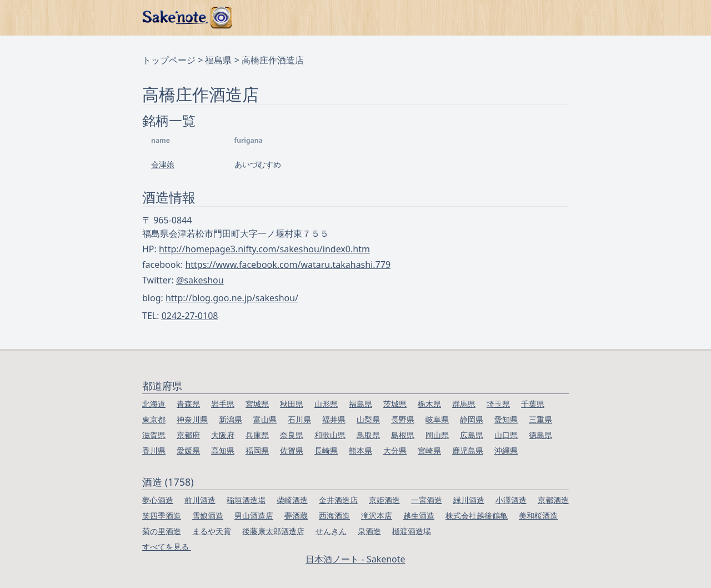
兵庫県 (257, 435)
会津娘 (163, 164)
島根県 (403, 435)
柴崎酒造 (292, 500)
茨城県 (395, 404)
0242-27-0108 (190, 316)
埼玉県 (498, 404)
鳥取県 (368, 435)
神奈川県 (192, 419)
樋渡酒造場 (412, 531)
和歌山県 (330, 435)
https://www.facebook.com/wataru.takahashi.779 (288, 265)
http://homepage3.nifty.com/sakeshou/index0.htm (264, 249)
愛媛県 (188, 450)
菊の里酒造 (162, 531)
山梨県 (368, 419)
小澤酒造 (511, 500)
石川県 (299, 419)
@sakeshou (200, 280)
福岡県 (257, 450)
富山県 (265, 419)
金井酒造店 (338, 500)
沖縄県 (506, 450)
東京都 (154, 419)
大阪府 (223, 435)
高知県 (223, 450)
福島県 (218, 60)
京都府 (188, 435)
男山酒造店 (254, 515)
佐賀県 (292, 450)
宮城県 (257, 404)
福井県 (334, 419)
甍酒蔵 (296, 515)
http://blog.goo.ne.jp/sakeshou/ (232, 298)
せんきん (331, 531)
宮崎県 (429, 450)
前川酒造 (200, 500)
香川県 (154, 450)
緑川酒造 (469, 500)
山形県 (326, 404)
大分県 (395, 450)
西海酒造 (334, 515)
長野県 (403, 419)
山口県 (506, 435)
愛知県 (506, 419)
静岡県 (472, 419)
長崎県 (326, 450)
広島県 (472, 435)
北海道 (154, 404)
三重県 (540, 419)
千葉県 (533, 404)
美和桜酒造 (538, 515)
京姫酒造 (384, 500)
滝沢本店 (377, 515)
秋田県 (292, 404)
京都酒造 (553, 500)
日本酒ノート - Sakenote (355, 559)
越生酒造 (419, 515)
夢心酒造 (158, 500)
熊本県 (360, 450)
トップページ (169, 60)
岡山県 (437, 435)
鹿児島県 (468, 450)
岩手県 (223, 404)
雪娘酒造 (208, 515)
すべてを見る (167, 547)
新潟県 (231, 419)
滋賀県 (154, 435)
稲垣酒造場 (246, 500)
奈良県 (292, 435)
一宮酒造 (427, 500)
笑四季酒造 (162, 515)
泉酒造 (369, 531)
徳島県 (540, 435)
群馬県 (464, 404)
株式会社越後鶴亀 (477, 515)
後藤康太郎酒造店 (273, 531)
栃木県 (429, 404)
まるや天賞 (212, 531)
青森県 (188, 404)
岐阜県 (437, 419)
